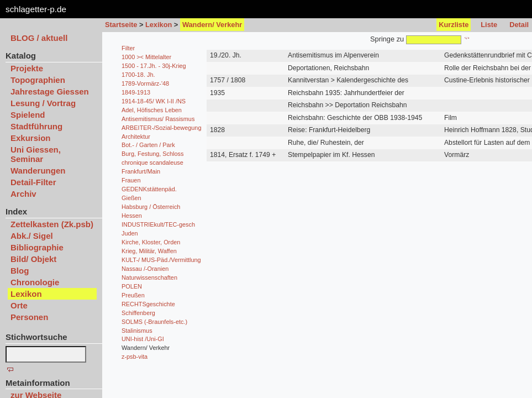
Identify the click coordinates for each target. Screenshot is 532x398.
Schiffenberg (138, 313)
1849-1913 (136, 92)
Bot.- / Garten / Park (148, 145)
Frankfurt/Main (141, 171)
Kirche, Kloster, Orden (151, 242)
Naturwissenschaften (149, 277)
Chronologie (35, 282)
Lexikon (159, 25)
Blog (20, 271)
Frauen (131, 180)
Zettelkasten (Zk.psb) (52, 224)
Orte (19, 305)
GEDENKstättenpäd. (149, 189)
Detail (519, 25)
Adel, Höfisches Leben (152, 110)
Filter (128, 48)
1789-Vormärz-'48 (145, 83)
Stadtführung (36, 126)
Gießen (131, 198)
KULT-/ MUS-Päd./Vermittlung (161, 260)
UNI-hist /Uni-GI (143, 339)
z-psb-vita (135, 357)
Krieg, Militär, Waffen (149, 251)
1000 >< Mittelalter (146, 57)
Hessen (132, 216)
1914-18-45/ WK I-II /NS (154, 101)
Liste (489, 25)
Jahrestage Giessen (50, 91)
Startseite (121, 25)
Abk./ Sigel (32, 236)
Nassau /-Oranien (145, 269)
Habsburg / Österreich (151, 207)
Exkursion (31, 138)
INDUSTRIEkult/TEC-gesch (158, 224)
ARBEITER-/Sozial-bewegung (161, 128)
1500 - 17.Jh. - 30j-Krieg (154, 66)
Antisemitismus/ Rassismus (158, 119)
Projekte (27, 68)
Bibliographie (37, 247)
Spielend (28, 115)
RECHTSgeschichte (148, 304)
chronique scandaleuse (152, 163)
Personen (29, 317)
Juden (130, 233)
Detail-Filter (33, 182)
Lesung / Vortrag (43, 103)
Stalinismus (137, 331)
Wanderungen (38, 171)
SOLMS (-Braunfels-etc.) (154, 322)
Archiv (23, 194)
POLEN (132, 286)
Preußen (133, 295)
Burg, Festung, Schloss (152, 154)
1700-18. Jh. (138, 75)
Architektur (136, 137)
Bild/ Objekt (33, 259)
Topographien (38, 80)
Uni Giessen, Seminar (36, 154)
